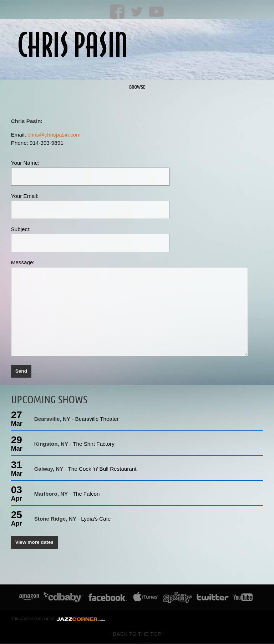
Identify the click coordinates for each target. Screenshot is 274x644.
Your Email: (25, 196)
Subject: (21, 229)
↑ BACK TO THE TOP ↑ (137, 634)
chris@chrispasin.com (54, 135)
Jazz (25, 619)
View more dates (35, 543)
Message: (23, 262)
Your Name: (25, 163)
